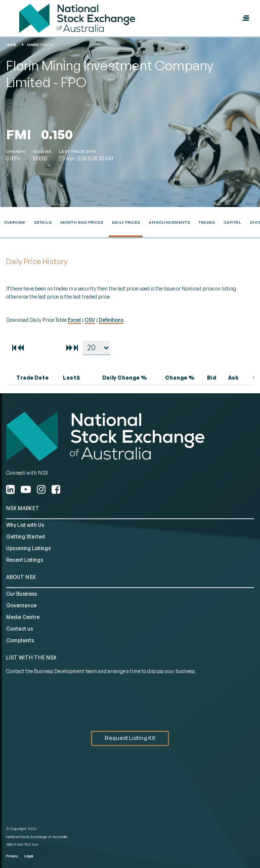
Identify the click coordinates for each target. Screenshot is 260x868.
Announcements (169, 222)
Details (43, 222)
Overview (15, 222)
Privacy (12, 856)
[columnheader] (30, 378)
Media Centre (23, 617)
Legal (29, 856)
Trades (207, 222)
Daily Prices (126, 222)
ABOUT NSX (21, 577)
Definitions (111, 320)
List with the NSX (31, 657)
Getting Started (26, 536)
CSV (90, 320)
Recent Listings (25, 560)
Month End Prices (82, 222)
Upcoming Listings (28, 548)
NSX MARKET (23, 508)
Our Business (21, 594)
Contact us (19, 629)
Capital (232, 222)
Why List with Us (25, 525)
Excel (74, 320)
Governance (21, 605)
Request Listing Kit (130, 738)
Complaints (20, 640)
